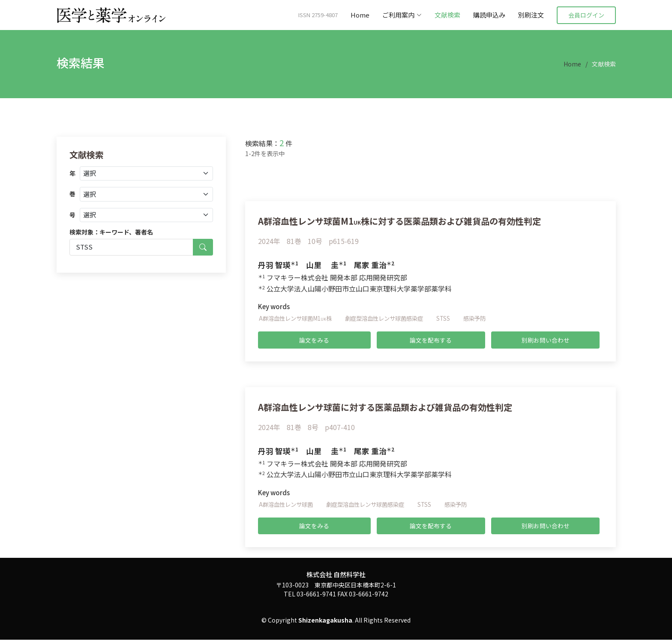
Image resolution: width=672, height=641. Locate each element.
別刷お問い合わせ (546, 340)
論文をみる (314, 340)
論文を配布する (431, 340)
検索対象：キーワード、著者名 (111, 232)
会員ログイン (586, 15)
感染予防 (486, 318)
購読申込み (489, 15)
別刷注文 (531, 15)
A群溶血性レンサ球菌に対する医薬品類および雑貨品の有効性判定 (398, 407)
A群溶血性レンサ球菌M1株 (298, 318)
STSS (454, 318)
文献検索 (447, 15)
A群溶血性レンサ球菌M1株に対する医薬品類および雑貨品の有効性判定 (413, 220)
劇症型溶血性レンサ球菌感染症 (392, 318)
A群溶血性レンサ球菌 (288, 505)
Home (360, 15)
